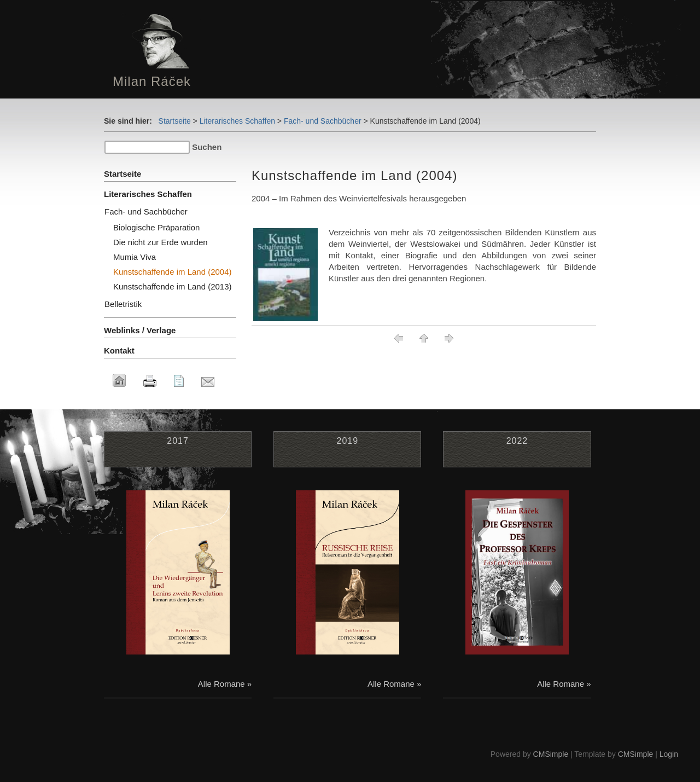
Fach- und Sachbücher (323, 121)
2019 (347, 441)
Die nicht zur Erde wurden (161, 242)
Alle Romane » (225, 684)
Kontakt (119, 351)
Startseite (175, 121)
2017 (178, 441)
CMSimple (551, 754)
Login (669, 754)
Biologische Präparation (156, 227)
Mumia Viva (135, 257)
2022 (517, 441)
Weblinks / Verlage (140, 330)
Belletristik (123, 304)
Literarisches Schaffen (237, 121)
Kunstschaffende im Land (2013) (173, 286)
